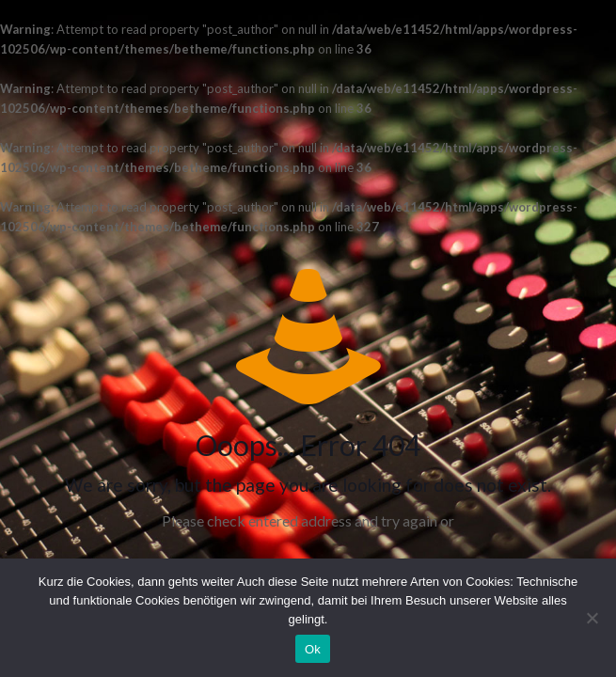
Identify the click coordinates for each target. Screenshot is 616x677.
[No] (592, 618)
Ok (313, 649)
